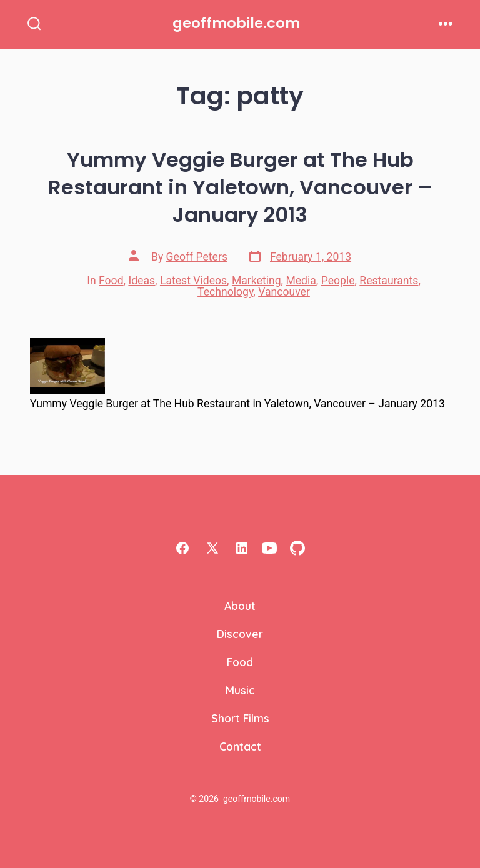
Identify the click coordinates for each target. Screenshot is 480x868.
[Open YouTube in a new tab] (269, 548)
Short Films (240, 718)
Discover (240, 634)
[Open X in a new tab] (212, 548)
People (338, 281)
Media (301, 281)
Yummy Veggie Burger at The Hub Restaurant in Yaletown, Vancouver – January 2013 (240, 187)
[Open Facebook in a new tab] (182, 548)
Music (240, 690)
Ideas (142, 281)
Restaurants (389, 281)
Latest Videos (193, 281)
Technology (225, 292)
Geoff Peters (197, 257)
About (240, 606)
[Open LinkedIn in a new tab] (242, 548)
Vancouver (284, 292)
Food (111, 281)
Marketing (257, 281)
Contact (240, 746)
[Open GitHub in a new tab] (297, 548)
